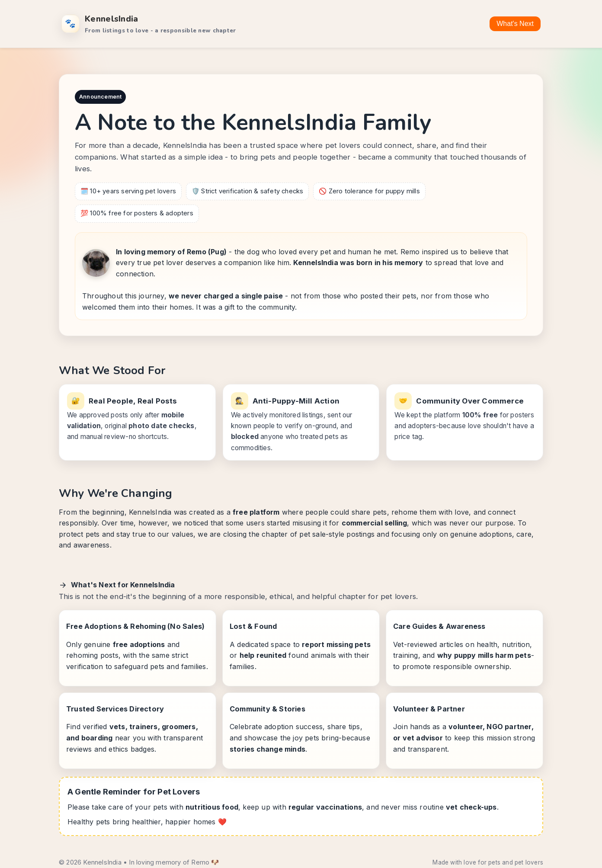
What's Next (515, 24)
